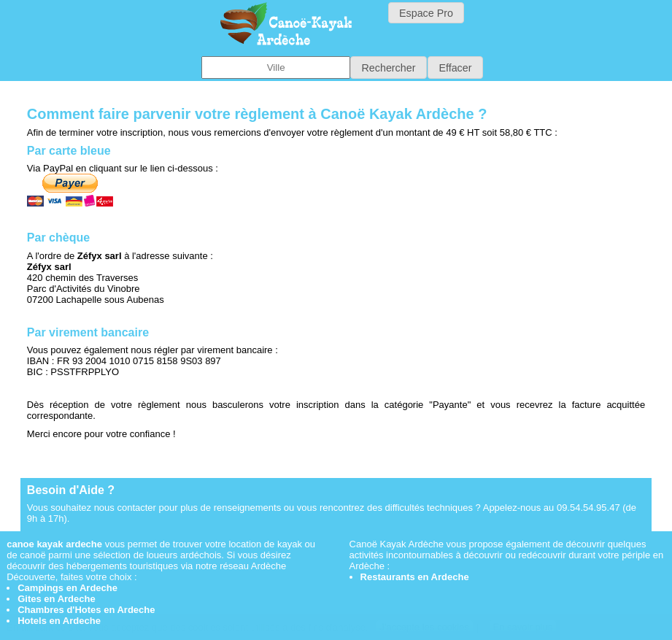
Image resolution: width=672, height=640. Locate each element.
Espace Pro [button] (426, 13)
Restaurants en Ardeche (415, 577)
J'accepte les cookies (425, 627)
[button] (389, 68)
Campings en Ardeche (67, 588)
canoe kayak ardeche (54, 544)
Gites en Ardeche (56, 599)
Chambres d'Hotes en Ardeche (86, 610)
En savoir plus (523, 627)
